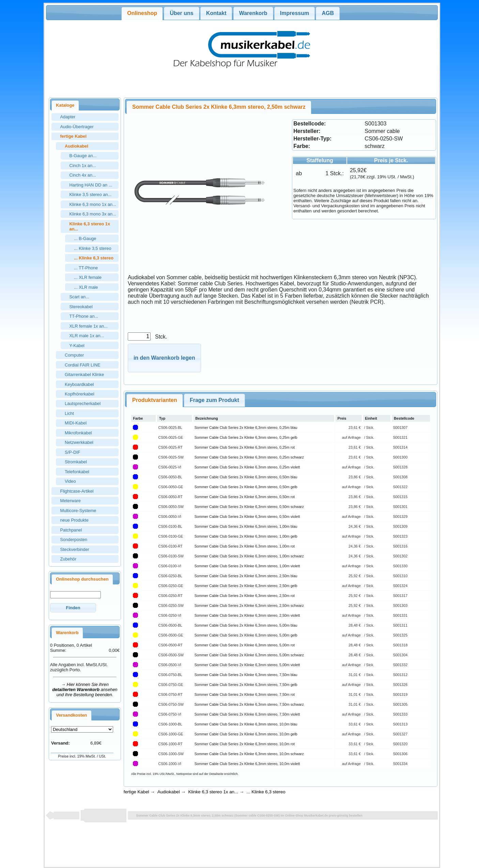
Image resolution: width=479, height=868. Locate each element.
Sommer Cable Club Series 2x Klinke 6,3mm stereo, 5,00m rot (245, 645)
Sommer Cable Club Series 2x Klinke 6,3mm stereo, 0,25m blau (246, 428)
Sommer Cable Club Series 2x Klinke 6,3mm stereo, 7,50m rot (245, 694)
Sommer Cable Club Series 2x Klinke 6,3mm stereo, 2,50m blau (246, 576)
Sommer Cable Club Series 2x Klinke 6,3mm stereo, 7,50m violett (247, 714)
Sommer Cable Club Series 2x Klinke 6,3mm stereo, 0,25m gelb (246, 437)
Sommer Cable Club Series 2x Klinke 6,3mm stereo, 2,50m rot (245, 596)
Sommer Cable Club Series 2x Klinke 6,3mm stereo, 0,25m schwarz (249, 457)
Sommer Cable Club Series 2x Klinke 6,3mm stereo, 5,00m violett (247, 665)
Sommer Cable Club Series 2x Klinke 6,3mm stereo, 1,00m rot (245, 546)
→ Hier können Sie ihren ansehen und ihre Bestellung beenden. (85, 690)
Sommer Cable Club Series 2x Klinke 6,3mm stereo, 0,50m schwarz (249, 507)
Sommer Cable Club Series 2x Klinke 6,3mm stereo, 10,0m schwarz (249, 754)
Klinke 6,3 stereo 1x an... (213, 792)
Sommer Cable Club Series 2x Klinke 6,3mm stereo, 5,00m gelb (246, 635)
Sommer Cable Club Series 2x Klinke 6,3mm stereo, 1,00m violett (247, 566)
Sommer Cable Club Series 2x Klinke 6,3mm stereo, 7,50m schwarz (249, 704)
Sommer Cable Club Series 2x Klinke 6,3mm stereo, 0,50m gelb (246, 487)
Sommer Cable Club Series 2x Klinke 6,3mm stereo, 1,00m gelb (246, 536)
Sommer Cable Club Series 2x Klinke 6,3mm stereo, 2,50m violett (247, 615)
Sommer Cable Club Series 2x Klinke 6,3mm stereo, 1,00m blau (246, 526)
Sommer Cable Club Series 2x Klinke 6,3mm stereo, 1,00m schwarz (249, 556)
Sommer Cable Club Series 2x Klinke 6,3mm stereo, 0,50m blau (246, 477)
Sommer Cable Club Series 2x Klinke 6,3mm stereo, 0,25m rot (245, 447)
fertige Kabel (136, 792)
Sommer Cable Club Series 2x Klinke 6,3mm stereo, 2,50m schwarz (249, 605)
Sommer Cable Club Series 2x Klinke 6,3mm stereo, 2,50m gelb (246, 586)
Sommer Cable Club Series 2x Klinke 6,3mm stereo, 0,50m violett (247, 517)
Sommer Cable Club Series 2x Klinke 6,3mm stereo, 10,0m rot (245, 744)
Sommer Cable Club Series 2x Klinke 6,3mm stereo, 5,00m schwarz (249, 655)
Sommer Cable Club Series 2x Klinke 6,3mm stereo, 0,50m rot (245, 497)
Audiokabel (169, 792)
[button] (73, 608)
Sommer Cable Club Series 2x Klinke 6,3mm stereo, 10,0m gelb (246, 734)
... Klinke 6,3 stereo (266, 792)
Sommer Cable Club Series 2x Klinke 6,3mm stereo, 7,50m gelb (246, 685)
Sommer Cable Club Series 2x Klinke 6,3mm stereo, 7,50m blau (246, 675)
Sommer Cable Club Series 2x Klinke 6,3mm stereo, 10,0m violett (247, 764)
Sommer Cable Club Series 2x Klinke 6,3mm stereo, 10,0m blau (246, 724)
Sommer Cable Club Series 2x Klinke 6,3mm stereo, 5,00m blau (246, 625)
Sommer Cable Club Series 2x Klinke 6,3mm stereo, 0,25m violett (247, 467)
